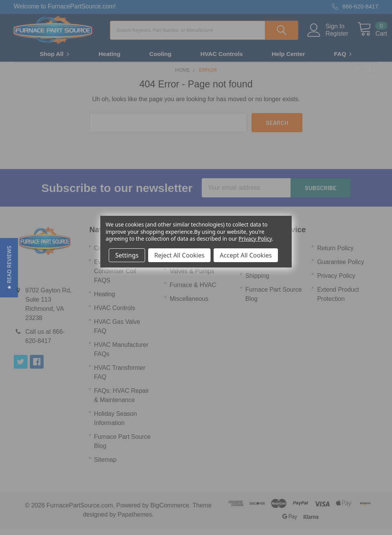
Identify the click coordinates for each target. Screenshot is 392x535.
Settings (127, 255)
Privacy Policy (255, 239)
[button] (9, 268)
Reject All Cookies (179, 255)
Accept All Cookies (246, 255)
